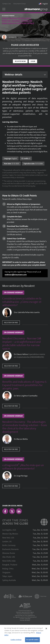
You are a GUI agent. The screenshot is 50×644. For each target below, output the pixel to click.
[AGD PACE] (25, 606)
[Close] (46, 628)
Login (33, 61)
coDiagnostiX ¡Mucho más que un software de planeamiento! (23, 467)
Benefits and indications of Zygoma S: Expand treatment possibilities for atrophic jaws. (25, 385)
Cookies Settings (16, 640)
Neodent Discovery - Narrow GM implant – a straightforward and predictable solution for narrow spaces (22, 343)
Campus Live (6, 4)
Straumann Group (19, 4)
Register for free (11, 323)
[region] (25, 634)
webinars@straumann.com (16, 275)
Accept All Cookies (32, 640)
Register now (20, 61)
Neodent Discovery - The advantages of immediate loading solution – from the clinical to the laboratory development (25, 427)
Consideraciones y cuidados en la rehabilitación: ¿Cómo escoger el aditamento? (22, 302)
